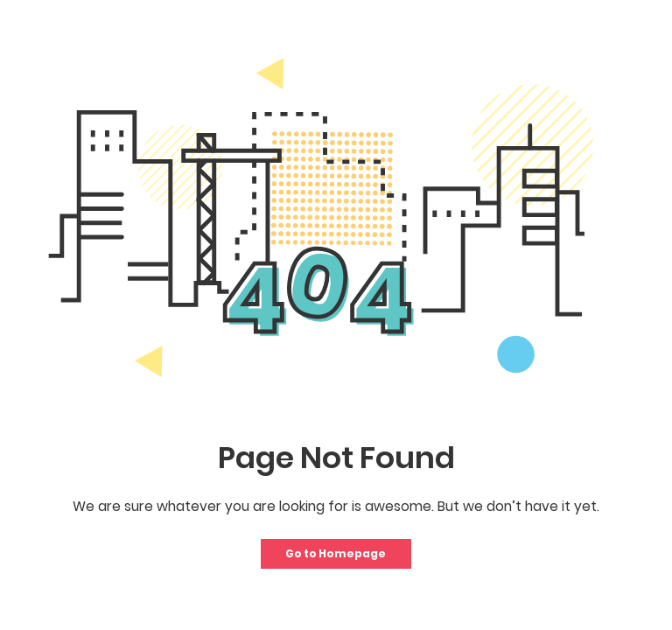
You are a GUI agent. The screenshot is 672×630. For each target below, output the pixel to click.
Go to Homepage (336, 553)
